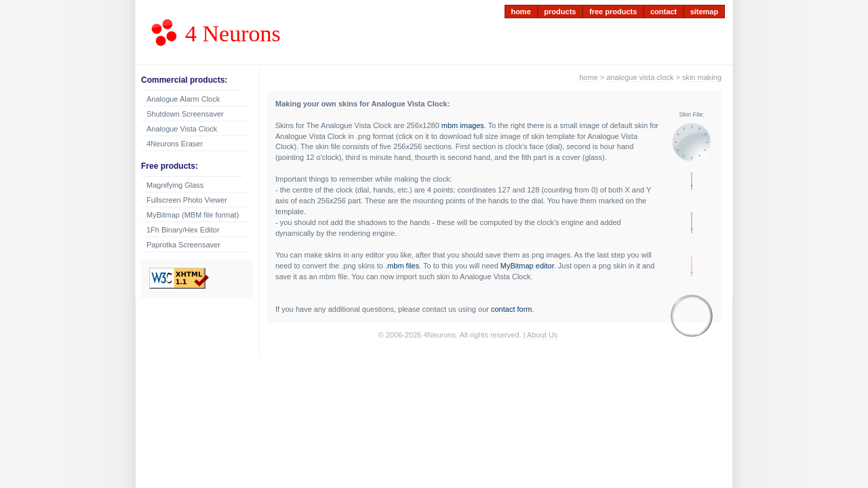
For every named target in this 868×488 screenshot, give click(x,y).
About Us (542, 335)
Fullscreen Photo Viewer (187, 200)
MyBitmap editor (527, 266)
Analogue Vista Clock (182, 129)
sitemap (705, 12)
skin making (702, 77)
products (560, 12)
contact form (512, 309)
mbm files (403, 266)
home (520, 12)
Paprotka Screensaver (183, 245)
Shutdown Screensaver (185, 114)
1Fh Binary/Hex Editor (183, 230)
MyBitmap (193, 215)
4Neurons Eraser (175, 144)
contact (664, 12)
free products (613, 12)
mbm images (463, 125)
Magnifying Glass (175, 185)
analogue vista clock (640, 77)
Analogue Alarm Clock (183, 99)
